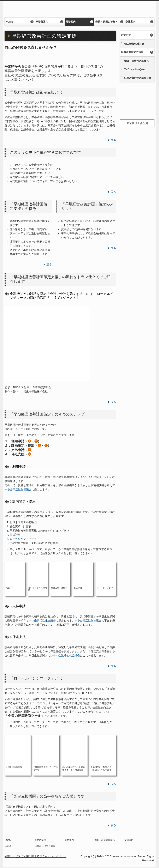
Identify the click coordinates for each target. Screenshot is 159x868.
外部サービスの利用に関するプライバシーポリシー (36, 856)
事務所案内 (42, 22)
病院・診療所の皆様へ (137, 61)
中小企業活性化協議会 (18, 489)
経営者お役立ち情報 (132, 52)
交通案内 (130, 22)
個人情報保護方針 (134, 44)
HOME (9, 22)
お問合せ (126, 35)
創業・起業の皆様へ (107, 22)
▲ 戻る (112, 140)
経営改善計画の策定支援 (138, 78)
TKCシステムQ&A (134, 69)
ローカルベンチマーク (23, 539)
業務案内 (71, 22)
